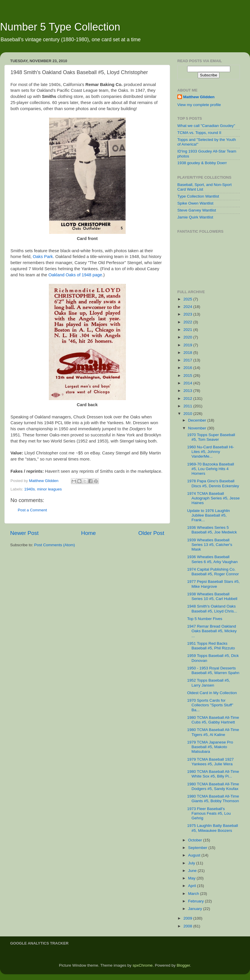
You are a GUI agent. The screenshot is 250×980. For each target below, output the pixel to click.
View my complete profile (199, 105)
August (195, 855)
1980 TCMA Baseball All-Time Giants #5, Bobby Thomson (213, 799)
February (197, 901)
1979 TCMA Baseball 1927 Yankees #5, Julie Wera (210, 762)
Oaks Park (43, 257)
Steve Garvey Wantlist (197, 210)
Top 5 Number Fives (205, 619)
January (196, 909)
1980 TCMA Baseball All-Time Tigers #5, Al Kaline (213, 732)
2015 (188, 376)
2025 (188, 299)
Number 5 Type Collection (60, 27)
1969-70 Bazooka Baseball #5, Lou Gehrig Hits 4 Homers (211, 469)
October (196, 840)
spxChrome (143, 965)
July (192, 863)
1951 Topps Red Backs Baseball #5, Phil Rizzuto (211, 646)
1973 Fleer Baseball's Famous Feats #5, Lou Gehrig (209, 813)
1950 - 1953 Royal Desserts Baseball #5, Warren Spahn (213, 670)
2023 (188, 314)
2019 (188, 345)
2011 (188, 406)
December (198, 420)
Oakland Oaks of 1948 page (75, 275)
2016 (188, 368)
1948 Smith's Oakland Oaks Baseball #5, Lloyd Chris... (212, 609)
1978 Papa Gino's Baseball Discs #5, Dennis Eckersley (213, 483)
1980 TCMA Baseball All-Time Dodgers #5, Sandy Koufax (213, 786)
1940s (30, 489)
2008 (188, 926)
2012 (188, 398)
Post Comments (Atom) (55, 545)
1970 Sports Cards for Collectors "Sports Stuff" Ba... (210, 705)
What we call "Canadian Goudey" (206, 126)
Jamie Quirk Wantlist (195, 217)
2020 (188, 337)
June (193, 871)
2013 (188, 391)
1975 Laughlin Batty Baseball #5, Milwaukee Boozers (213, 828)
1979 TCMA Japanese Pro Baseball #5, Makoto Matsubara (210, 747)
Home (88, 533)
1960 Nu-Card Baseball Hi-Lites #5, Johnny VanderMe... (211, 452)
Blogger (183, 965)
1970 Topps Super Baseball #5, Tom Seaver (211, 437)
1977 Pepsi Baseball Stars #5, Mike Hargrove (214, 584)
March (194, 894)
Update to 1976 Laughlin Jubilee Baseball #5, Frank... (209, 515)
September (198, 848)
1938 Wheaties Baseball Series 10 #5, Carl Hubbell (212, 596)
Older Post (151, 533)
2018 (188, 353)
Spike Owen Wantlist (195, 203)
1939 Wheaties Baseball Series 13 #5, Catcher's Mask (210, 545)
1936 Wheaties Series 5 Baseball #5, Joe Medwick (212, 530)
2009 (188, 918)
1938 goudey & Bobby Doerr (202, 163)
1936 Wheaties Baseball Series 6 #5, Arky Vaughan (212, 559)
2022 (188, 322)
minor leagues (50, 489)
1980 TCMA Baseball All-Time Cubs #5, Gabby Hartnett (213, 720)
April (193, 886)
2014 (188, 383)
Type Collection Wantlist (198, 196)
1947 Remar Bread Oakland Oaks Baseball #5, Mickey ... (212, 631)
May (192, 878)
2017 (188, 360)
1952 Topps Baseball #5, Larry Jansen (209, 683)
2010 (188, 414)
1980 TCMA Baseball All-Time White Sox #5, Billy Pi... (213, 774)
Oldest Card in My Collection (212, 693)
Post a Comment (32, 510)
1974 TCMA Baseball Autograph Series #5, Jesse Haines (214, 498)
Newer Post (24, 533)
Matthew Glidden (199, 97)
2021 (188, 330)
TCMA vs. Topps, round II (199, 133)
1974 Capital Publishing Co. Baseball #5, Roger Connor (213, 572)
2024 (188, 307)
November (198, 428)
